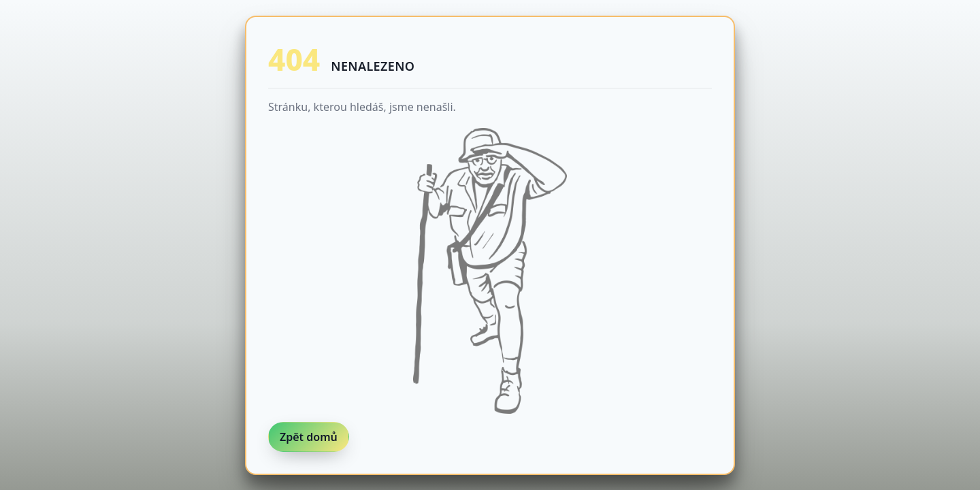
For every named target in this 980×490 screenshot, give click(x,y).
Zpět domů (309, 437)
